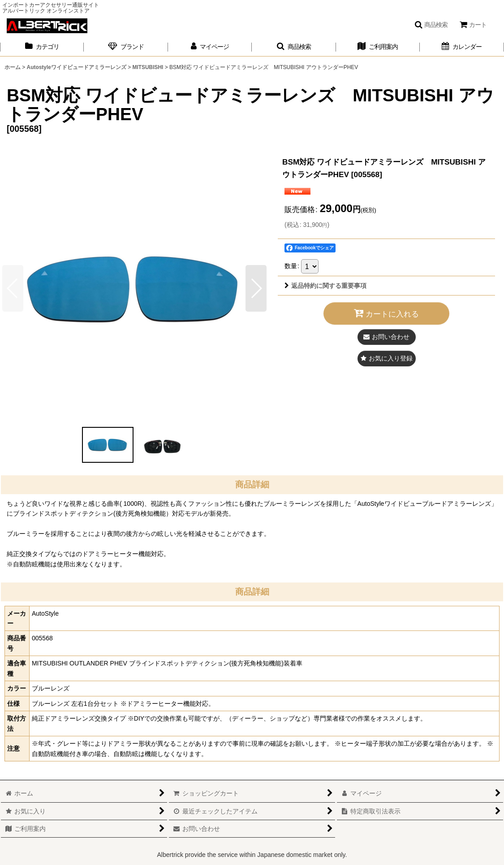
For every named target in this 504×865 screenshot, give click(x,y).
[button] (431, 25)
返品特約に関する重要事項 (325, 286)
